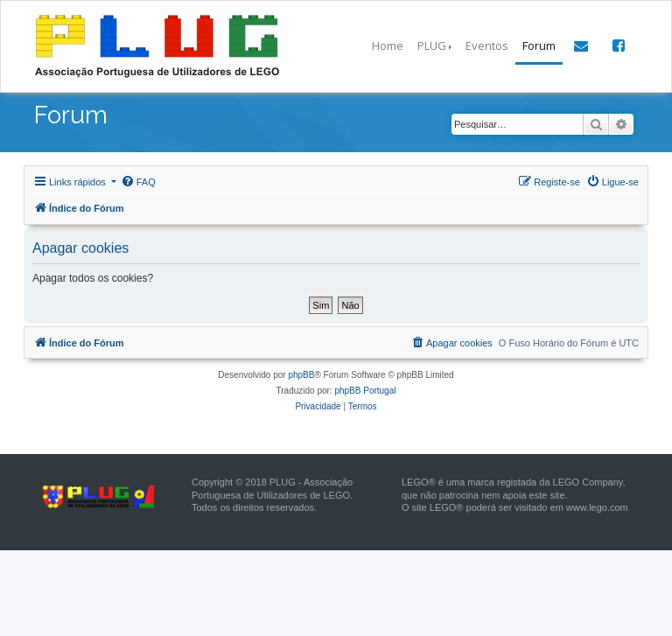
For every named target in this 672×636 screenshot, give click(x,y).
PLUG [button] (432, 45)
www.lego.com (597, 507)
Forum (539, 45)
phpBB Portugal (365, 391)
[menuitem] (138, 182)
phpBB (301, 375)
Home (388, 45)
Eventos (487, 45)
